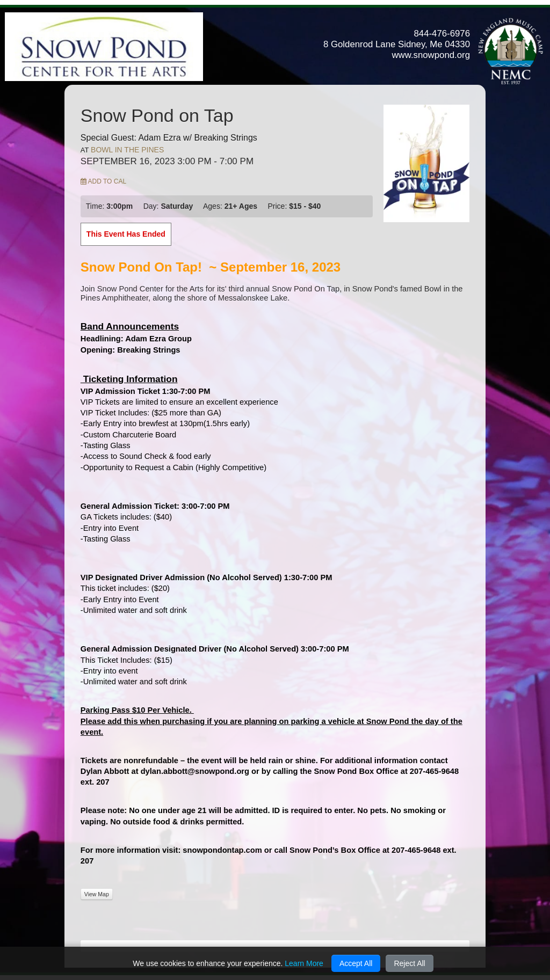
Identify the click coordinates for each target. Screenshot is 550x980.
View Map (97, 894)
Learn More (304, 963)
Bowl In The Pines (127, 150)
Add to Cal (103, 181)
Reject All (409, 963)
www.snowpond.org (431, 55)
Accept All (356, 963)
